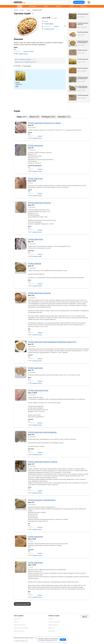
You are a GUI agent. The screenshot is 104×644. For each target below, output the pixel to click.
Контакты (51, 619)
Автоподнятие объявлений (21, 628)
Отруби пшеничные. (36, 145)
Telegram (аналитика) (54, 622)
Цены (71, 6)
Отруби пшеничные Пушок (38, 390)
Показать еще (22, 604)
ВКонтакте (51, 628)
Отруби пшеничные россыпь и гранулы (43, 462)
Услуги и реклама (19, 616)
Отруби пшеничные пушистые (83, 24)
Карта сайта (52, 631)
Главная (16, 10)
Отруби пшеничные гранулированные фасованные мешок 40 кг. (83, 43)
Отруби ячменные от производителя (82, 87)
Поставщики (33, 6)
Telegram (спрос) (53, 625)
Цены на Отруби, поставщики (23, 59)
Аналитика (83, 6)
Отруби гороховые (82, 68)
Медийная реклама (19, 631)
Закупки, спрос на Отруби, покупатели (25, 62)
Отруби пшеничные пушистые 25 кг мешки (44, 123)
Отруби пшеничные (19, 83)
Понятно (63, 640)
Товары (20, 6)
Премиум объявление (20, 625)
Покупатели (59, 6)
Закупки (46, 6)
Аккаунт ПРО (17, 619)
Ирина (46, 21)
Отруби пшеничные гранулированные (83, 78)
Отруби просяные (82, 50)
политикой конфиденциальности (48, 640)
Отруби (28, 10)
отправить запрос (49, 29)
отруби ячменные (35, 263)
